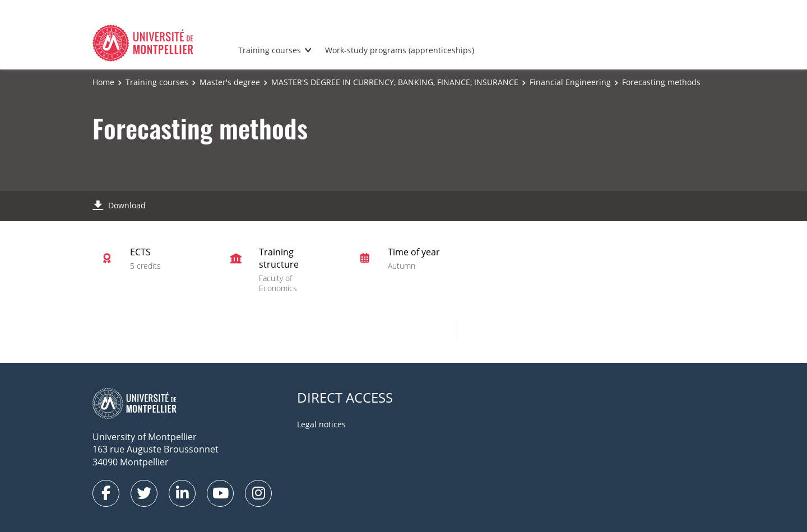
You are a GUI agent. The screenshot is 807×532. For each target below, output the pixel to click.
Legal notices (321, 424)
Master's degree (230, 82)
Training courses (270, 50)
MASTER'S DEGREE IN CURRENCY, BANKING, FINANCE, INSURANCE (395, 82)
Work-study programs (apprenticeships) (400, 50)
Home (103, 82)
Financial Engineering (570, 82)
